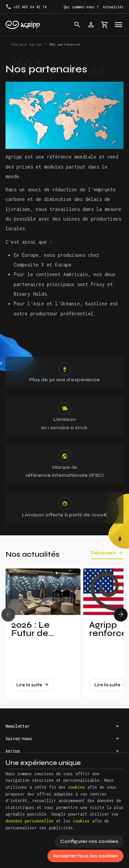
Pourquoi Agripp (26, 44)
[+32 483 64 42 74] (26, 7)
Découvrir (104, 553)
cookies (77, 787)
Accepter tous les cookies (86, 856)
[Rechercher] (77, 25)
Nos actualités (33, 554)
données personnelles (30, 821)
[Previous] (8, 615)
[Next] (121, 615)
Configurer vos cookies (89, 841)
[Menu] (119, 25)
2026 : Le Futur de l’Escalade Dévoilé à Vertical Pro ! (39, 629)
